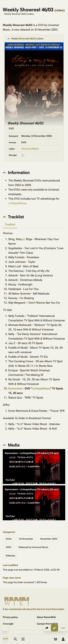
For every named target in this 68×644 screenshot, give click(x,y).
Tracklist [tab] (10, 224)
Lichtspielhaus (17, 203)
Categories (9, 532)
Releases (10, 556)
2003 (8, 547)
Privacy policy (10, 617)
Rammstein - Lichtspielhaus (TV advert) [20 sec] (32, 489)
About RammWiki (46, 617)
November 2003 (49, 539)
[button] (34, 467)
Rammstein (15, 388)
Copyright (8, 624)
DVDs (9, 539)
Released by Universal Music (33, 547)
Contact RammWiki (47, 624)
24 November (26, 539)
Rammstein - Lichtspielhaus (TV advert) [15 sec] (32, 453)
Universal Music (30, 149)
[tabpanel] (34, 331)
